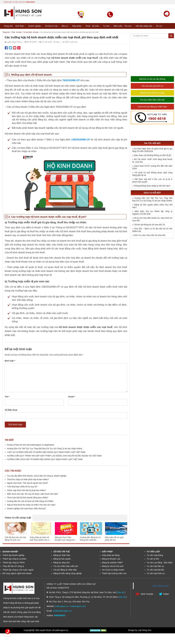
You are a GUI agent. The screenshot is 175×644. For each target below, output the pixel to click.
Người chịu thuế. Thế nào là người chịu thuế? (28, 483)
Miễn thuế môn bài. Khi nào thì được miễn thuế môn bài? (33, 494)
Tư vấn (106, 26)
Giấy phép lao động (111, 556)
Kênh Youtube (144, 594)
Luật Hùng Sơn (160, 586)
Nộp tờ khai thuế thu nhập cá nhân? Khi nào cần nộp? (31, 505)
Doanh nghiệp (34, 26)
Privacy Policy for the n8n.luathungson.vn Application (31, 445)
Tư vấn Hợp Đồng (155, 556)
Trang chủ (8, 26)
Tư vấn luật (153, 552)
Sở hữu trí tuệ (51, 26)
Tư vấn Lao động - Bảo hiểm (160, 563)
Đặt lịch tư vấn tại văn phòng (152, 79)
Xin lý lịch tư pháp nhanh (113, 570)
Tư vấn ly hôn (153, 559)
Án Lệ (159, 26)
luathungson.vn (62, 607)
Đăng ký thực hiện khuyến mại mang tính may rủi (65, 539)
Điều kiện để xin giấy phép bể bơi (114, 539)
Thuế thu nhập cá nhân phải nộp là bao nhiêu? (28, 480)
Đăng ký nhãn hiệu (62, 556)
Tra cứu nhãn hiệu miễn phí (152, 100)
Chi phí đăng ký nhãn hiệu (65, 570)
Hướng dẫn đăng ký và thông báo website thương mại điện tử (90, 539)
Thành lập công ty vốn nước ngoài (18, 570)
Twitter (164, 594)
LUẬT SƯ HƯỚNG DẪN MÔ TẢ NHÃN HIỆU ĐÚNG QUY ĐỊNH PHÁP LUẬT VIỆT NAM (46, 452)
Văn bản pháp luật (144, 26)
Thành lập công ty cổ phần (15, 559)
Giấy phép (77, 26)
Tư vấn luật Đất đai (155, 570)
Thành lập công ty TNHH (14, 563)
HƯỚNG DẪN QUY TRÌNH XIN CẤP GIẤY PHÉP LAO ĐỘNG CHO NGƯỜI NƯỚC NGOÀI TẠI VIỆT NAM (54, 456)
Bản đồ (121, 593)
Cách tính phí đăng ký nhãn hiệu (152, 107)
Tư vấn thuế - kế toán (39, 32)
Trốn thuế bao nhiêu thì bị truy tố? (22, 487)
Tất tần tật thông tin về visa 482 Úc (149, 225)
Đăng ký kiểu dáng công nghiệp (68, 574)
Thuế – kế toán (92, 26)
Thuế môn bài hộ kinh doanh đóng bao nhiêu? (28, 498)
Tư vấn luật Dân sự (155, 566)
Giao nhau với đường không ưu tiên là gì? (153, 156)
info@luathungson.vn (62, 611)
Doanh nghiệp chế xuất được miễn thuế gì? (27, 509)
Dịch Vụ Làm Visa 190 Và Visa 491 (150, 236)
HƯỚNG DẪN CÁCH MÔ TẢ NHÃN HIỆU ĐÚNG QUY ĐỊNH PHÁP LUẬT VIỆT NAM (45, 460)
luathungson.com (78, 607)
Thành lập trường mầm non (114, 574)
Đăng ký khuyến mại (111, 559)
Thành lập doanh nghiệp (13, 556)
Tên (7, 397)
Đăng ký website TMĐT (112, 563)
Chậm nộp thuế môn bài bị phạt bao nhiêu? (27, 491)
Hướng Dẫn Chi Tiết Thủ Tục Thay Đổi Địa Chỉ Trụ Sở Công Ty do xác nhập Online (45, 449)
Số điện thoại (11, 410)
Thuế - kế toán (21, 32)
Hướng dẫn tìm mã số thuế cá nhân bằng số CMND (30, 502)
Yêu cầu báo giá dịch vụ (152, 86)
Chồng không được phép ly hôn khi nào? (152, 186)
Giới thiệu (20, 26)
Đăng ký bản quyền (62, 559)
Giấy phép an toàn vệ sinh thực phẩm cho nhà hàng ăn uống (41, 539)
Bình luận (10, 361)
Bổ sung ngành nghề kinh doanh (17, 574)
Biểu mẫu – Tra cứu (123, 26)
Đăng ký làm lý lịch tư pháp (152, 93)
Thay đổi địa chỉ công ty (13, 566)
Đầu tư (65, 26)
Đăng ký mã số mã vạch (113, 566)
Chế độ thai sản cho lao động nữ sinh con (15, 539)
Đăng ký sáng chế (62, 563)
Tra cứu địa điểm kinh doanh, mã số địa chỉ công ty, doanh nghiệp (37, 476)
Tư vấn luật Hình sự (156, 574)
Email (72, 397)
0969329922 (30, 2)
